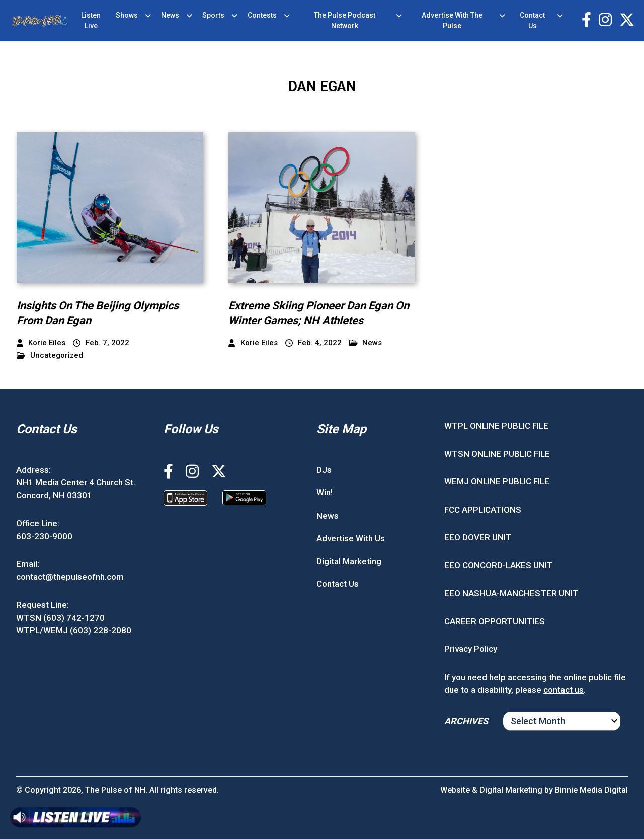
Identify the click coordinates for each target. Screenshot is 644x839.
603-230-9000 (44, 536)
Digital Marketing (349, 561)
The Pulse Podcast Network (345, 20)
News (170, 15)
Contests (262, 15)
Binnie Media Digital (591, 790)
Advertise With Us (351, 538)
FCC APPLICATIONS (483, 510)
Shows (127, 15)
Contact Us (532, 20)
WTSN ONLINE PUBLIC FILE (497, 454)
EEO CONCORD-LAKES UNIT (499, 565)
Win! (325, 492)
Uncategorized (50, 355)
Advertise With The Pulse (452, 20)
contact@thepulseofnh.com (70, 577)
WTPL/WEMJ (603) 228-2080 (74, 630)
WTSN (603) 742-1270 (60, 618)
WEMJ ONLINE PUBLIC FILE (497, 481)
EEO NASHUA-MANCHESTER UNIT (511, 593)
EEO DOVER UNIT (478, 537)
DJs (324, 470)
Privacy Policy (471, 649)
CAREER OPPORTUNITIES (495, 621)
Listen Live (91, 20)
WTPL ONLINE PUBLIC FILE (496, 426)
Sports (213, 15)
